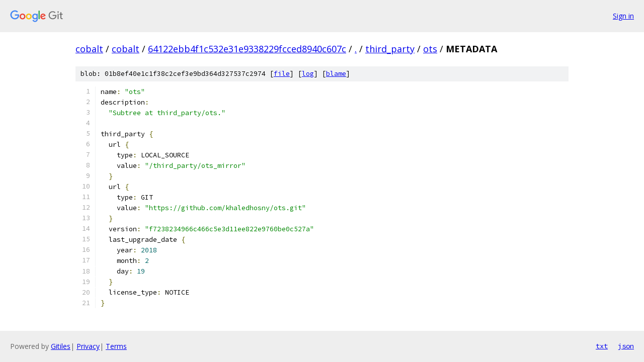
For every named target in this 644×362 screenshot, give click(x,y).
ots (430, 49)
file (282, 74)
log (308, 74)
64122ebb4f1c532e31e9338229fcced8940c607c (247, 49)
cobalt (89, 49)
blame (336, 74)
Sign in (623, 16)
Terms (116, 346)
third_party (390, 49)
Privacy (88, 346)
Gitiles (61, 346)
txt (602, 346)
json (626, 346)
